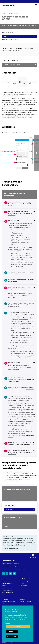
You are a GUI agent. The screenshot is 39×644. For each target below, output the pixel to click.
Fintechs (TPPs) (6, 604)
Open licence (13, 642)
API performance (23, 586)
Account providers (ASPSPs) (9, 602)
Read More (8, 623)
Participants (5, 599)
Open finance (5, 595)
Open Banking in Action (25, 579)
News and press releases (25, 602)
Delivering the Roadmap (8, 588)
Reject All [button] (12, 632)
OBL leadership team (7, 583)
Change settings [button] (12, 636)
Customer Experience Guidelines (14, 26)
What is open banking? (7, 593)
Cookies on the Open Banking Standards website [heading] (14, 611)
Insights (21, 604)
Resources (22, 599)
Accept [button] (18, 627)
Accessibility (5, 642)
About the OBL (5, 581)
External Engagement (7, 590)
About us (4, 579)
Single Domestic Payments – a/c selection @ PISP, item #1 (20, 204)
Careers (4, 586)
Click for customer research (10, 549)
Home (3, 26)
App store (22, 583)
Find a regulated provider (25, 581)
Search (35, 1)
